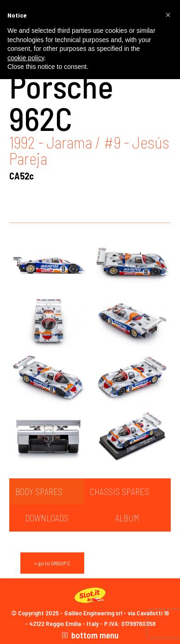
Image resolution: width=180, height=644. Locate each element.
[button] (168, 15)
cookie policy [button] (26, 58)
